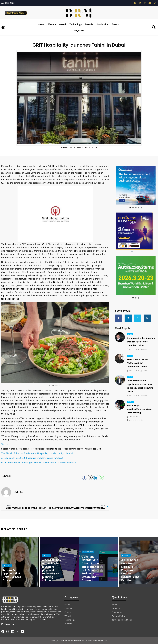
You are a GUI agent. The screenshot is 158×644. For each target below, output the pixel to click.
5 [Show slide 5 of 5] (139, 251)
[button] (154, 27)
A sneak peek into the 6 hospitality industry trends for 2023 (32, 458)
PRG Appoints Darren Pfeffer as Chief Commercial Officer (137, 363)
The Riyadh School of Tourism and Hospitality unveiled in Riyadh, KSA (37, 453)
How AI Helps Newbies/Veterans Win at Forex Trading (139, 409)
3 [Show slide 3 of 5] (136, 251)
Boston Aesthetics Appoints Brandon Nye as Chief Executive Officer (141, 342)
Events (115, 24)
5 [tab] (142, 208)
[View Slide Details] (136, 185)
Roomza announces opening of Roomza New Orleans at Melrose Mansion (39, 462)
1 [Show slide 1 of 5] (132, 251)
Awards (89, 24)
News (41, 24)
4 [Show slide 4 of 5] (138, 251)
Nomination (102, 24)
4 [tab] (139, 208)
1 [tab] (130, 208)
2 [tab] (133, 208)
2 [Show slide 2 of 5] (134, 251)
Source (5, 444)
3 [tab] (136, 208)
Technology (76, 24)
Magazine (79, 30)
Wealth (63, 24)
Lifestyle (51, 24)
